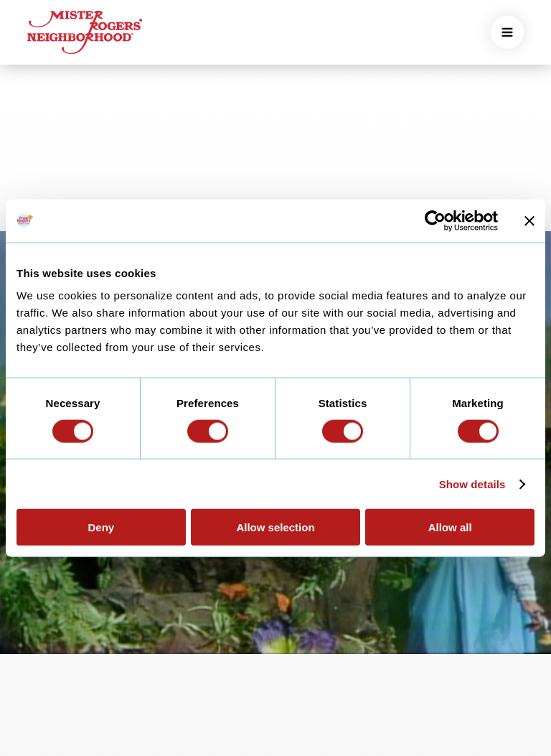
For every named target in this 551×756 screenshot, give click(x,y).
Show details (472, 484)
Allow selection (275, 527)
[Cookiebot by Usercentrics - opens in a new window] (435, 220)
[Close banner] (529, 220)
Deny (101, 527)
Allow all (450, 527)
